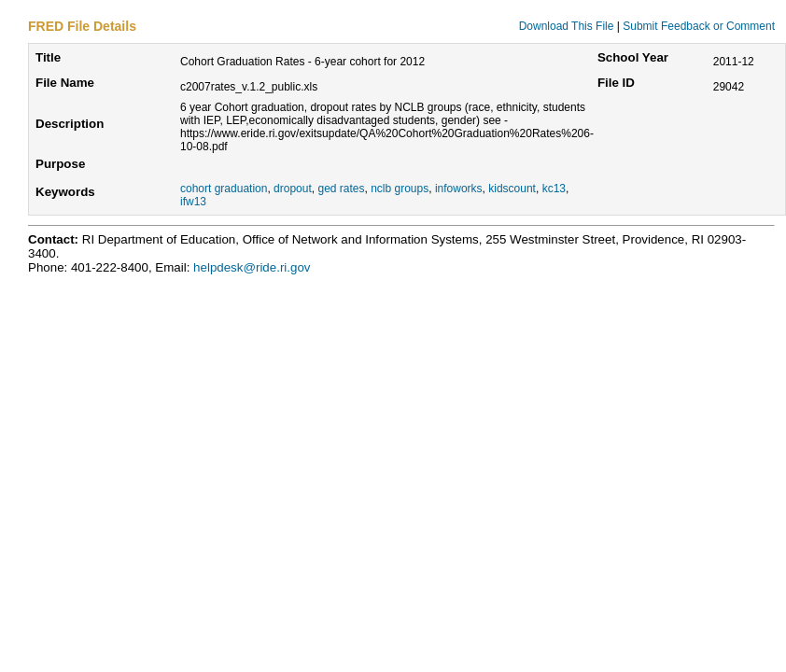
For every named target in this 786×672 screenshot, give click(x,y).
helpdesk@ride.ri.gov (252, 267)
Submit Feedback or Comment (699, 26)
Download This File (567, 26)
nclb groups (400, 189)
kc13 (554, 189)
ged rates (341, 189)
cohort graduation (224, 189)
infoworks (459, 189)
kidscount (512, 189)
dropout (293, 189)
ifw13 (193, 202)
